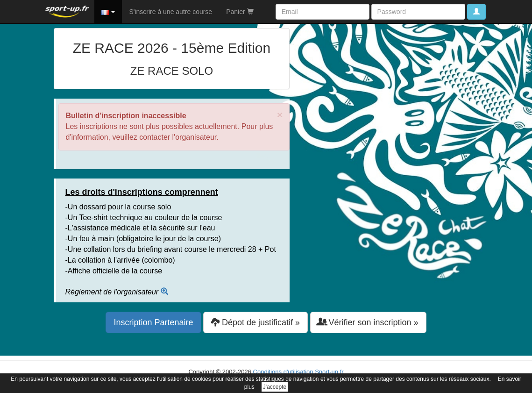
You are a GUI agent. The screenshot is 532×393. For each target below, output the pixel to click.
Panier (240, 12)
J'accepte (275, 387)
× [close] (280, 115)
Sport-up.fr (329, 372)
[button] (108, 12)
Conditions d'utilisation (283, 372)
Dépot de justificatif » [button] (255, 322)
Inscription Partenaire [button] (153, 322)
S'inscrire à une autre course (170, 12)
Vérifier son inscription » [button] (368, 322)
